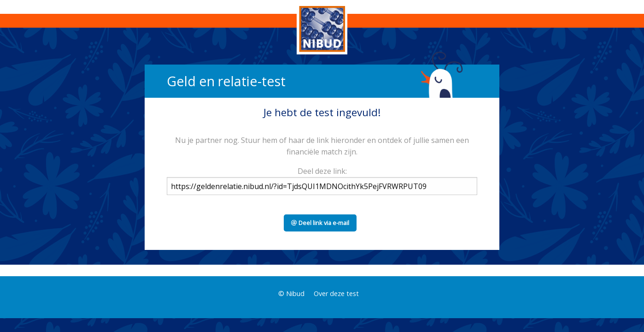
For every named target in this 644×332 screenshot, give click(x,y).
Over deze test (336, 293)
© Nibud (291, 293)
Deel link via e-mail (320, 223)
